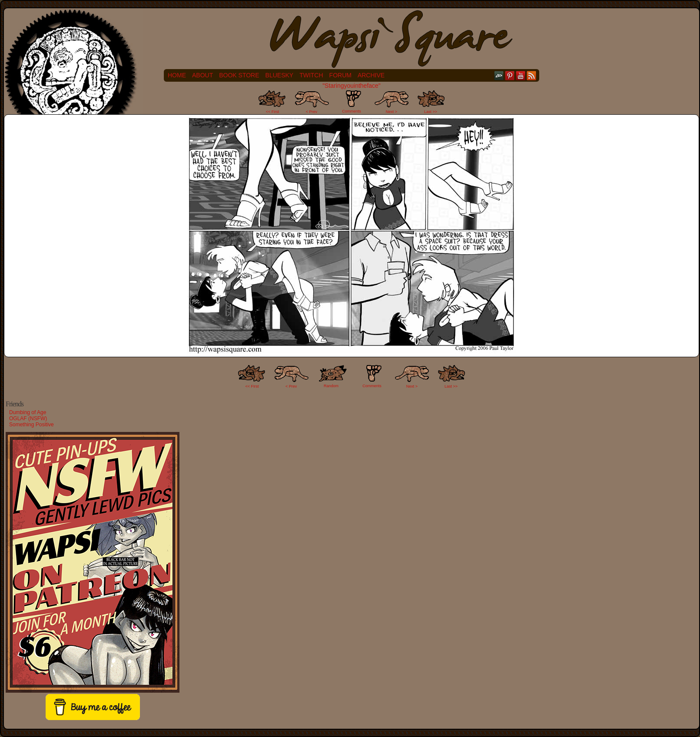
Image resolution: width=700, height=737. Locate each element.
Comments (352, 102)
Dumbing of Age (28, 412)
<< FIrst (252, 386)
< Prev (312, 112)
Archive (371, 75)
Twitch (311, 75)
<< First (273, 112)
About (202, 75)
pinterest (510, 75)
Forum (340, 75)
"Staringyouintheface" (352, 86)
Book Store (239, 75)
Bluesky (280, 75)
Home (177, 75)
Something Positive (32, 425)
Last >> (431, 112)
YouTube (521, 75)
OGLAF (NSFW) (28, 418)
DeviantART (499, 75)
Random (331, 386)
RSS (532, 75)
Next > (391, 112)
